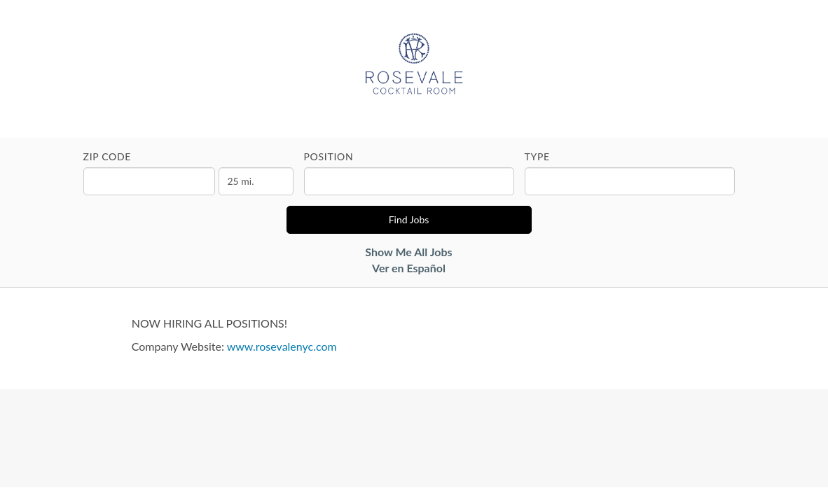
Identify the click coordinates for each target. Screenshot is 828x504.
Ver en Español (409, 268)
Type (537, 156)
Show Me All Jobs (408, 252)
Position (329, 156)
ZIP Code (108, 156)
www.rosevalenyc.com (282, 346)
